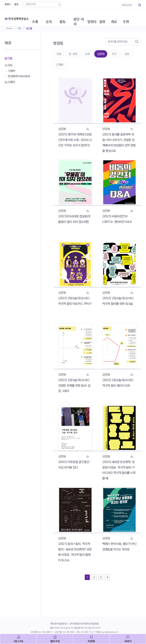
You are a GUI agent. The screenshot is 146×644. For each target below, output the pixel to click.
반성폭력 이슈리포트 (19, 76)
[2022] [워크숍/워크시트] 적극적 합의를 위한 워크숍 (118, 301)
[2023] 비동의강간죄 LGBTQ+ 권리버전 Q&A (117, 219)
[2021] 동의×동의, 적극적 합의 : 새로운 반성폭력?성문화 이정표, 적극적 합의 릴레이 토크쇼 (75, 552)
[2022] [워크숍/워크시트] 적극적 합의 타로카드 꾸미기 (75, 301)
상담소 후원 (18, 641)
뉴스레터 (10, 82)
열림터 (8, 4)
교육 (87, 54)
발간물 (29, 29)
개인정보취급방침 (58, 624)
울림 (16, 4)
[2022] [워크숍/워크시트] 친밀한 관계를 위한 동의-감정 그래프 (74, 386)
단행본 (60, 65)
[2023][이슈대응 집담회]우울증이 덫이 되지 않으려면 (74, 219)
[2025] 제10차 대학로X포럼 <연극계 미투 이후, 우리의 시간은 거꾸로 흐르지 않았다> (75, 140)
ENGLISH (127, 5)
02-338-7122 (87, 632)
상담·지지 (88, 17)
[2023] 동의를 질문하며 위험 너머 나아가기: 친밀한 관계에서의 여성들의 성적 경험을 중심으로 (119, 143)
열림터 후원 (55, 641)
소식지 (8, 65)
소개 (39, 17)
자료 (19, 29)
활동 (69, 17)
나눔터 (12, 71)
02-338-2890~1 (46, 632)
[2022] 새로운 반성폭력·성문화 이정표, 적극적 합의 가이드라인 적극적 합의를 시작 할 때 (119, 470)
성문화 (101, 54)
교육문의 (128, 641)
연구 (114, 54)
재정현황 (91, 641)
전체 (59, 54)
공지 (54, 17)
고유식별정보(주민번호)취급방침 (84, 624)
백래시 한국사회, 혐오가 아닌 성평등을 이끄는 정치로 (119, 547)
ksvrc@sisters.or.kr (110, 632)
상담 (127, 54)
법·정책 (73, 54)
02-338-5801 (69, 632)
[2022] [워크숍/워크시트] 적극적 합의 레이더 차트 (118, 383)
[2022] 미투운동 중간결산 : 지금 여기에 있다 (74, 465)
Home (9, 29)
